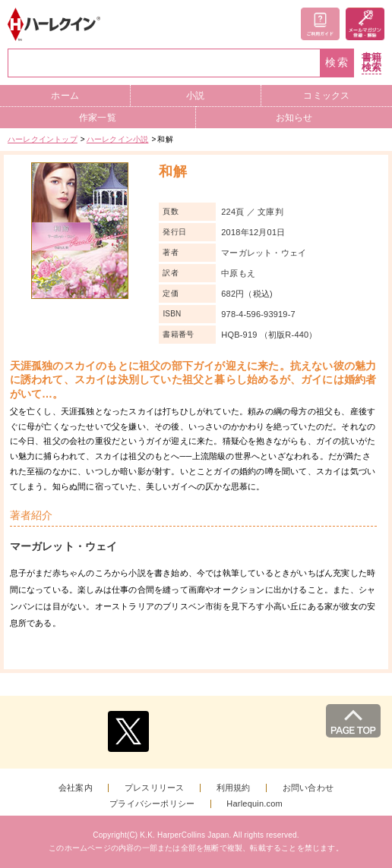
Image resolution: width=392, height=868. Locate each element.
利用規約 (234, 788)
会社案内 (76, 788)
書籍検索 (371, 63)
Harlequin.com (254, 804)
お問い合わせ (308, 788)
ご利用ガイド (320, 24)
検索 (337, 63)
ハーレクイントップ (43, 139)
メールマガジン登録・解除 (365, 24)
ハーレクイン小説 (118, 139)
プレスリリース (154, 788)
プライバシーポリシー (152, 804)
